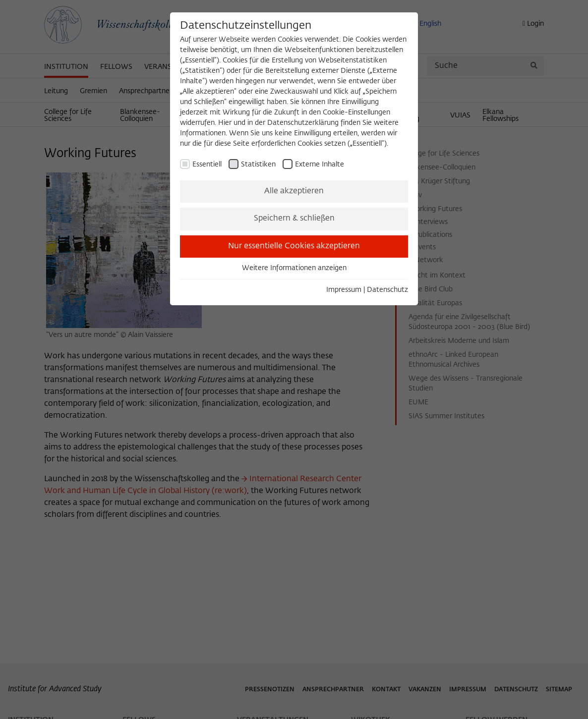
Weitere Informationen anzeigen (294, 268)
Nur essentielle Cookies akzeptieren (294, 246)
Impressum (344, 290)
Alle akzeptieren (294, 191)
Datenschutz (387, 290)
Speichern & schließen (294, 219)
